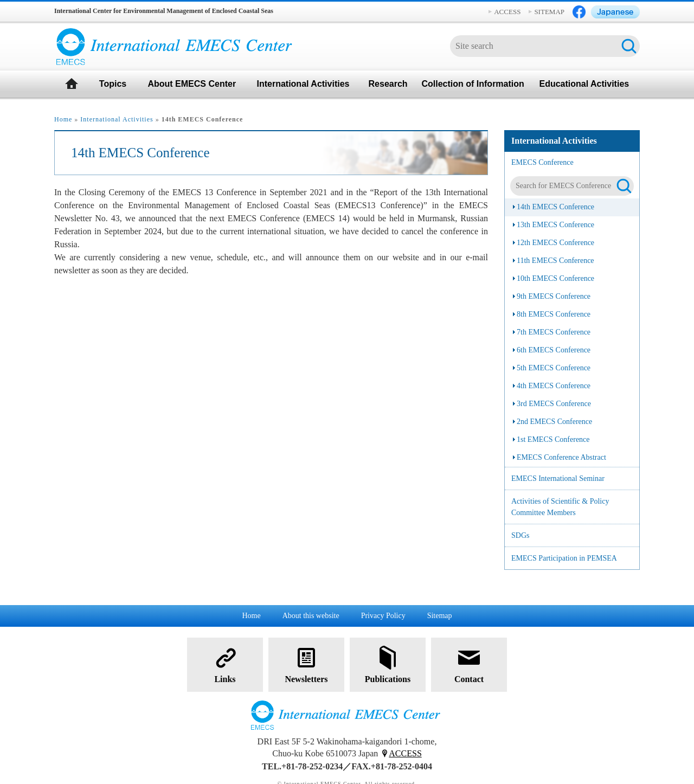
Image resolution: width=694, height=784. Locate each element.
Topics (113, 84)
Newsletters (306, 664)
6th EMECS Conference (554, 350)
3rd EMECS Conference (554, 404)
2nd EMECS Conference (554, 422)
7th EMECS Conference (554, 332)
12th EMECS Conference (555, 243)
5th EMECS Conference (554, 368)
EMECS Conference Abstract (561, 457)
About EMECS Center (192, 84)
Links (225, 664)
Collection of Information (473, 84)
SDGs (520, 535)
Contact (469, 664)
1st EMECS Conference (553, 439)
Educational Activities (584, 84)
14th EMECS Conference (555, 207)
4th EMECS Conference (554, 386)
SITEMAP (549, 12)
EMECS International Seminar (558, 478)
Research (388, 84)
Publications (388, 664)
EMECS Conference (542, 162)
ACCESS (507, 12)
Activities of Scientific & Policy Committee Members (560, 507)
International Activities (303, 84)
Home (63, 119)
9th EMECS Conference (554, 296)
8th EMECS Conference (554, 314)
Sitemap (440, 616)
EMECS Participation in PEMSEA (564, 558)
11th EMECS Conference (555, 261)
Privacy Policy (383, 616)
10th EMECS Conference (555, 278)
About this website (311, 616)
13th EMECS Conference (555, 225)
